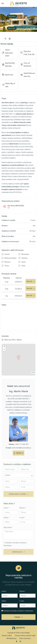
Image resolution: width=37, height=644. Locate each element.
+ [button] (4, 350)
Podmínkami (7, 552)
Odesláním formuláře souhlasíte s (18, 611)
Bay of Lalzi (12, 28)
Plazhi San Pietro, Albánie (13, 343)
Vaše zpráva (8, 534)
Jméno (6, 514)
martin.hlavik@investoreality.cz (19, 451)
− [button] (4, 353)
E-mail (22, 524)
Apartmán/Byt (10, 63)
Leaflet (33, 376)
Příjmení (22, 514)
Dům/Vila (8, 66)
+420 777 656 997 (19, 448)
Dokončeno (12, 16)
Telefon (6, 524)
